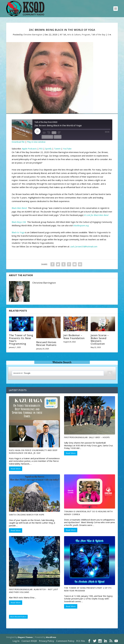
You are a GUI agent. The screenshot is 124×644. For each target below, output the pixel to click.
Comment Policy (65, 641)
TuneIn (57, 149)
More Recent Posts (18, 617)
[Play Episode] (37, 131)
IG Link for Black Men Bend (96, 215)
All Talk (63, 34)
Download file (18, 142)
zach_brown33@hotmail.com (84, 246)
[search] (56, 373)
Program (86, 34)
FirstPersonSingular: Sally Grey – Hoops (87, 437)
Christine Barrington (33, 34)
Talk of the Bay (98, 34)
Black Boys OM (19, 222)
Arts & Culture (74, 34)
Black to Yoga (18, 232)
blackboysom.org (81, 225)
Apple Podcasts (29, 149)
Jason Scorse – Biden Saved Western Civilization (100, 339)
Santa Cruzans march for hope (27, 515)
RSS (41, 149)
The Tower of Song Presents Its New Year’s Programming (21, 339)
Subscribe (47, 137)
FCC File (81, 641)
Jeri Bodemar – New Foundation (74, 337)
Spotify (48, 149)
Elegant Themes (25, 637)
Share (58, 137)
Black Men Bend (19, 208)
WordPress (51, 637)
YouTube (67, 149)
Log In (16, 641)
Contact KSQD (29, 641)
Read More (16, 469)
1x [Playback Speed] (54, 133)
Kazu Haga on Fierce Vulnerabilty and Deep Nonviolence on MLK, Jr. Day (33, 452)
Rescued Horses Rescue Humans (46, 344)
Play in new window (36, 142)
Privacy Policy (46, 641)
